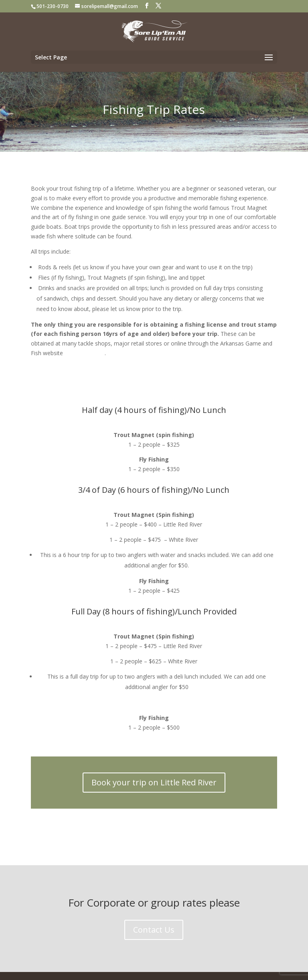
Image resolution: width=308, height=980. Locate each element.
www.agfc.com (84, 353)
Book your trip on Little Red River (154, 782)
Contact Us (154, 930)
